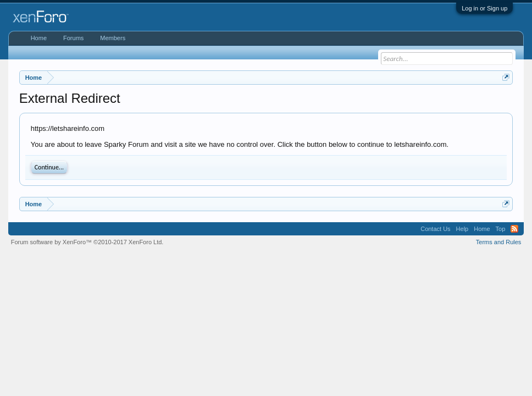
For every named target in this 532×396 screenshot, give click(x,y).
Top (501, 229)
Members (113, 38)
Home (39, 38)
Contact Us (435, 229)
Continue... (49, 167)
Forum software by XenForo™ (87, 242)
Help (462, 229)
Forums (73, 38)
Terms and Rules (499, 242)
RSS (514, 229)
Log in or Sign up (484, 8)
